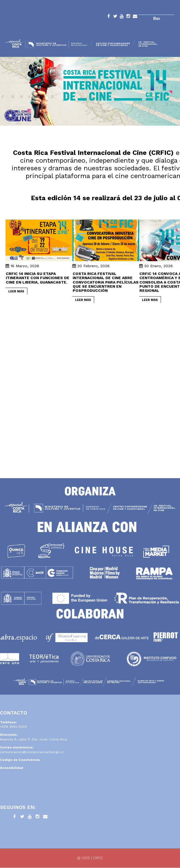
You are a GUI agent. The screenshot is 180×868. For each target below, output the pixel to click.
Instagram (128, 17)
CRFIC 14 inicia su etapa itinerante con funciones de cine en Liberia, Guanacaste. (38, 278)
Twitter (115, 17)
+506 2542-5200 (14, 727)
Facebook (108, 17)
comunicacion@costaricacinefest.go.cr (32, 752)
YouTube (122, 17)
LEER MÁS (16, 291)
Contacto (135, 17)
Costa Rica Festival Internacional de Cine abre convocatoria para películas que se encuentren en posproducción (106, 282)
